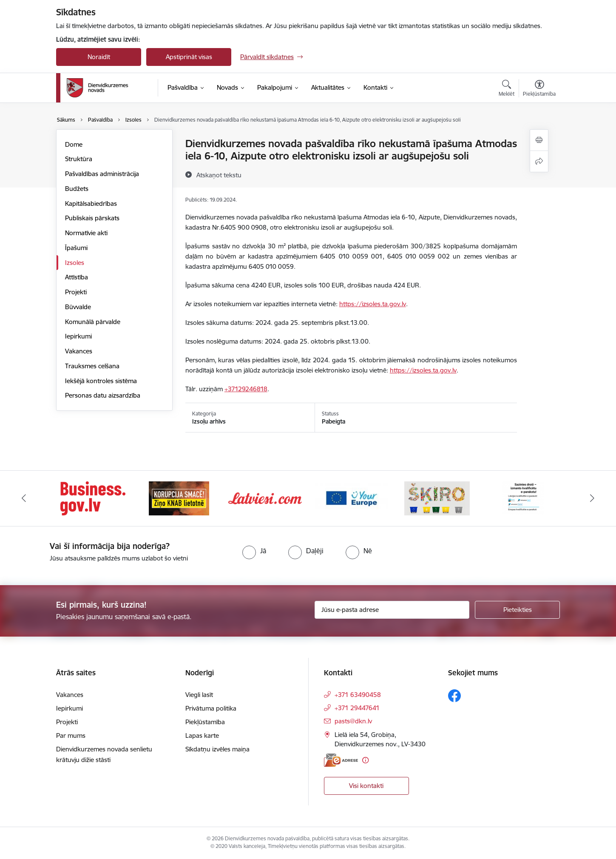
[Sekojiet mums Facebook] (454, 696)
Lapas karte (202, 735)
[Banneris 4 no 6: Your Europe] (351, 498)
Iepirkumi (78, 336)
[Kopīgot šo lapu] (539, 161)
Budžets (77, 189)
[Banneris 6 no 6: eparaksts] (523, 498)
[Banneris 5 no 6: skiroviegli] (437, 498)
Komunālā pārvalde (93, 322)
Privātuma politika (211, 708)
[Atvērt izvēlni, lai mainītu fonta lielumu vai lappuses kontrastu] (539, 89)
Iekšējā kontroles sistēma (101, 381)
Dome (74, 144)
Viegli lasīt (199, 695)
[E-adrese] (341, 760)
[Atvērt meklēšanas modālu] (507, 89)
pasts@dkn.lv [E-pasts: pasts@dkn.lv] (353, 721)
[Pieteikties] (517, 610)
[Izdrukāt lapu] (539, 140)
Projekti (76, 292)
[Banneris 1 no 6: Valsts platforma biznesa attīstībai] (93, 498)
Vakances (79, 351)
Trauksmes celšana (92, 366)
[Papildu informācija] (365, 760)
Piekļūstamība (205, 722)
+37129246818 (246, 389)
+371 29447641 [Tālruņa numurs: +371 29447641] (357, 708)
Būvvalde (78, 307)
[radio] (254, 551)
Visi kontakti (366, 786)
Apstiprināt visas (189, 57)
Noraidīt (99, 57)
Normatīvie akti (86, 233)
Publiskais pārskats (92, 218)
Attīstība (77, 277)
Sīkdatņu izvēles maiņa (217, 749)
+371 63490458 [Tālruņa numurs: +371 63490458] (358, 695)
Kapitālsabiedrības (91, 203)
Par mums (71, 735)
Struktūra (79, 159)
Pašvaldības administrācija (102, 174)
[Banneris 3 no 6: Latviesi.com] (265, 498)
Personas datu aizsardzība (103, 395)
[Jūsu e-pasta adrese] (392, 610)
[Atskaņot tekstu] (219, 175)
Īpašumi (76, 248)
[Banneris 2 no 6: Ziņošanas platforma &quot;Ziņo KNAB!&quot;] (179, 498)
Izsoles (75, 263)
